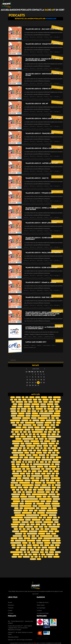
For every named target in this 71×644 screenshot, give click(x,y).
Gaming (39, 559)
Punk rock (22, 520)
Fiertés (20, 557)
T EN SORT (58, 10)
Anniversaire (47, 478)
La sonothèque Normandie (45, 506)
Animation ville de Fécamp (45, 499)
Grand (46, 527)
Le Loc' (23, 494)
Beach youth (55, 520)
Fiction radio (38, 457)
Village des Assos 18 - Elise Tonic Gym (39, 297)
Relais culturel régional (51, 513)
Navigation (39, 497)
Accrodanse (35, 413)
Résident (54, 534)
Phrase (56, 409)
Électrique (37, 427)
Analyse (48, 492)
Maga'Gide (13, 411)
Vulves (30, 450)
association (26, 345)
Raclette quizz (25, 522)
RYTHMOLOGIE (52, 547)
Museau (57, 531)
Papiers (30, 402)
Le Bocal (39, 611)
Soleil (36, 557)
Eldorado (38, 397)
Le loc (59, 487)
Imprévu (31, 457)
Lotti (44, 483)
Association (44, 397)
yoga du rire (34, 39)
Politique (50, 557)
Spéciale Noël (39, 522)
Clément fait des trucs (25, 483)
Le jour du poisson (31, 446)
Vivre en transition (39, 430)
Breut (54, 524)
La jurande (28, 413)
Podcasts (26, 10)
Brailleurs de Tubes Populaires (32, 501)
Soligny (36, 527)
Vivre (13, 490)
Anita (58, 490)
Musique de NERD (17, 476)
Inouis (28, 476)
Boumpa (23, 464)
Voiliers (54, 434)
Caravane (14, 407)
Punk (19, 409)
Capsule (45, 402)
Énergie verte (24, 497)
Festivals (52, 457)
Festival (35, 400)
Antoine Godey (53, 515)
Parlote (35, 402)
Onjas (35, 547)
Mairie (47, 550)
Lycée (58, 469)
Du (40, 557)
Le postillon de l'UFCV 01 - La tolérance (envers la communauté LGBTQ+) (43, 328)
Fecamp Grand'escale (18, 441)
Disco (24, 545)
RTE (34, 504)
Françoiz (49, 524)
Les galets (23, 437)
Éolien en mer (28, 504)
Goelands (39, 541)
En (26, 462)
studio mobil (39, 37)
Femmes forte (20, 480)
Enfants (56, 404)
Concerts (15, 460)
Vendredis (25, 543)
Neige (49, 453)
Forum (34, 425)
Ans (32, 474)
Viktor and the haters (32, 534)
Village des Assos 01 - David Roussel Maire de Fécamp (42, 75)
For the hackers (17, 522)
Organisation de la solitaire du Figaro (29, 499)
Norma (55, 446)
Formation (18, 462)
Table (39, 437)
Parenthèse (50, 409)
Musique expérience (27, 513)
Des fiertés (52, 550)
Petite (29, 409)
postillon (40, 337)
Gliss (30, 434)
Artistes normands (43, 531)
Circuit (59, 483)
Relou (53, 407)
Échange (21, 538)
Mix (58, 434)
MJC (38, 434)
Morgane (35, 506)
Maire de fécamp (36, 416)
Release (57, 464)
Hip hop (18, 464)
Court (12, 485)
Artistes (57, 430)
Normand (51, 531)
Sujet (13, 402)
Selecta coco (54, 529)
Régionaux (51, 430)
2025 (26, 554)
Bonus (40, 517)
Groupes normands (16, 469)
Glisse (14, 434)
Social (53, 492)
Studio (33, 407)
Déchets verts (32, 497)
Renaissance (47, 543)
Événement (27, 430)
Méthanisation (16, 497)
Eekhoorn (30, 547)
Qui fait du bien (39, 409)
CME (38, 536)
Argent (55, 517)
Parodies (34, 411)
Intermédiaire (15, 474)
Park (48, 457)
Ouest (44, 457)
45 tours (30, 400)
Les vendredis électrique (17, 552)
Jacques (30, 462)
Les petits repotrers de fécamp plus (42, 464)
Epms (29, 432)
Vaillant (19, 492)
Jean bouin (56, 460)
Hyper (28, 529)
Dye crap (38, 524)
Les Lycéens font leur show (29, 460)
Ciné (46, 430)
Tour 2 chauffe (15, 506)
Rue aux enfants (35, 404)
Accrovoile (55, 501)
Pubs (57, 425)
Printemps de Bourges (37, 476)
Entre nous (39, 446)
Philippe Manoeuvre (48, 522)
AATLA (25, 471)
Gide (18, 411)
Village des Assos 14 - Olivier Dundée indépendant (39, 238)
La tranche (21, 527)
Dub (51, 400)
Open (17, 550)
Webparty (16, 446)
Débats (53, 541)
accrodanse (48, 39)
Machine (56, 450)
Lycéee (52, 476)
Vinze (58, 524)
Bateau (45, 497)
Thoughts (33, 453)
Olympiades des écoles (28, 439)
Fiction (21, 457)
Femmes (35, 554)
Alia (41, 448)
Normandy (19, 545)
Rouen (38, 508)
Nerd (53, 474)
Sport (46, 411)
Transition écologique (52, 511)
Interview (26, 37)
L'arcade (40, 538)
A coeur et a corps (45, 416)
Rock (27, 397)
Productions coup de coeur (33, 515)
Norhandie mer (55, 497)
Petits (26, 402)
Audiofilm (25, 450)
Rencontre (31, 427)
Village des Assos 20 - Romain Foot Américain (43, 44)
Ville (49, 462)
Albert (30, 490)
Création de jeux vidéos (28, 485)
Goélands (15, 425)
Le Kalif (52, 480)
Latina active (14, 413)
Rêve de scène (26, 418)
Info (23, 492)
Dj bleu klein (15, 527)
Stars (57, 443)
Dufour (35, 490)
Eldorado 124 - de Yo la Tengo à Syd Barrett (20, 640)
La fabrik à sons (56, 506)
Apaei (53, 418)
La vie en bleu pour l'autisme (46, 413)
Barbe (15, 492)
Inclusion (29, 437)
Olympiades (18, 439)
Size (29, 536)
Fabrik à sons (38, 483)
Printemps (58, 485)
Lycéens (17, 437)
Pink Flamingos (24, 531)
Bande (31, 487)
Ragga (33, 529)
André (29, 411)
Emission (52, 552)
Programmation (35, 480)
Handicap (43, 420)
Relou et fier (43, 407)
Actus (57, 474)
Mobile (37, 407)
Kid (58, 441)
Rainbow (19, 478)
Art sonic (25, 511)
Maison (42, 462)
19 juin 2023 (59, 326)
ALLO (43, 469)
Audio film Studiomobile (17, 453)
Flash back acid (15, 524)
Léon (22, 490)
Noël (32, 483)
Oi (60, 409)
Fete (32, 557)
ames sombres (47, 345)
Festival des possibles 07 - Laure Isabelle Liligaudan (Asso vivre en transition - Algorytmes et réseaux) (20, 628)
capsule (33, 345)
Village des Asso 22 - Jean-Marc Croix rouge (42, 29)
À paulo (17, 432)
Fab (60, 643)
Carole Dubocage (15, 499)
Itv (38, 411)
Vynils (46, 552)
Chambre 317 (17, 513)
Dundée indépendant (15, 420)
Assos (50, 432)
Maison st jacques (25, 467)
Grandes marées (18, 511)
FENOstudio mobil (36, 520)
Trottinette (33, 467)
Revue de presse (27, 425)
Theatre (48, 534)
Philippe (56, 522)
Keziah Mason (16, 531)
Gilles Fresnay (15, 504)
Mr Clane (56, 536)
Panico (45, 453)
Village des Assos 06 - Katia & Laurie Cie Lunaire (43, 118)
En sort (42, 552)
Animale (37, 550)
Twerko (39, 450)
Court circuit (27, 538)
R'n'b (57, 492)
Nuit (46, 462)
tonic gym (57, 37)
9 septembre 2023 (57, 28)
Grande (15, 450)
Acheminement (40, 504)
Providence (47, 441)
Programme (40, 425)
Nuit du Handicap (56, 462)
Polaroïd (29, 545)
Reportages (27, 480)
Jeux (35, 492)
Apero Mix (15, 520)
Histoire (22, 504)
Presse (58, 423)
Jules (22, 554)
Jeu (33, 430)
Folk (23, 397)
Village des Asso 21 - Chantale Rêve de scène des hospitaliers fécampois (42, 60)
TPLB (24, 469)
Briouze (31, 511)
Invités (40, 402)
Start (24, 448)
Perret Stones (19, 534)
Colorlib (49, 643)
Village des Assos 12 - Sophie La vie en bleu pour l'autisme (41, 209)
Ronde (34, 437)
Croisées (46, 446)
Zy (37, 643)
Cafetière (16, 455)
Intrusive (27, 453)
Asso (49, 497)
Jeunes (14, 467)
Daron (42, 545)
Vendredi (20, 404)
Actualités (20, 407)
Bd (28, 550)
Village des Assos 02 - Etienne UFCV (39, 89)
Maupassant (22, 455)
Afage (12, 541)
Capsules (39, 345)
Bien (33, 409)
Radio (39, 547)
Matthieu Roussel (16, 494)
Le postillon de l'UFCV (49, 337)
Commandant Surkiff (30, 423)
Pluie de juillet (42, 511)
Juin (45, 557)
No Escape (28, 520)
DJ (58, 467)
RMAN (50, 508)
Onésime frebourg (17, 418)
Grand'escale (29, 443)
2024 (49, 434)
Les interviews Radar (43, 613)
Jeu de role (48, 520)
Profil (42, 441)
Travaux (13, 545)
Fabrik (57, 554)
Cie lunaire (34, 418)
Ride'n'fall (28, 416)
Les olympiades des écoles (54, 437)
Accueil (5, 10)
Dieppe (20, 450)
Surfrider (28, 494)
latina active (27, 39)
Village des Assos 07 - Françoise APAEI (40, 133)
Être (45, 409)
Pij (49, 418)
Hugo (49, 448)
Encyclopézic (36, 443)
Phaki (18, 547)
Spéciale (32, 522)
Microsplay (37, 474)
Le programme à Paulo (45, 487)
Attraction (49, 501)
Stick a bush (45, 400)
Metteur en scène (17, 536)
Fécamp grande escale (54, 527)
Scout (57, 418)
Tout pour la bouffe (36, 469)
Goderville (23, 411)
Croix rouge (57, 413)
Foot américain (21, 416)
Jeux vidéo (19, 471)
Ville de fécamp (54, 455)
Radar (45, 432)
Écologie (43, 480)
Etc (31, 464)
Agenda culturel (40, 423)
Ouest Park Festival (51, 483)
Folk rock (32, 397)
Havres (37, 448)
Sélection (26, 487)
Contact (36, 10)
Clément (57, 480)
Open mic (47, 545)
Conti (26, 490)
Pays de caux (14, 538)
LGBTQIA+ (44, 547)
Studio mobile (48, 423)
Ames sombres (46, 541)
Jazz (28, 464)
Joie (54, 427)
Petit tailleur (48, 490)
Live (54, 423)
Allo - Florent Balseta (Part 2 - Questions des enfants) (21, 622)
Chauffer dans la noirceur (25, 506)
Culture (50, 397)
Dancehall (47, 529)
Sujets (59, 400)
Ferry (48, 455)
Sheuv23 (57, 545)
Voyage (26, 457)
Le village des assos (43, 418)
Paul (21, 432)
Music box (48, 504)
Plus (53, 464)
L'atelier (32, 550)
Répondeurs (52, 443)
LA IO (46, 10)
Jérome (41, 527)
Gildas (21, 508)
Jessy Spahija (40, 543)
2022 (24, 476)
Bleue (18, 490)
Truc (43, 520)
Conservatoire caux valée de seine (52, 538)
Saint (37, 462)
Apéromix (49, 517)
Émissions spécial (55, 478)
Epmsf (25, 432)
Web (20, 529)
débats (35, 337)
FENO (18, 423)
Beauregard (37, 485)
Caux (14, 471)
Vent (26, 434)
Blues (13, 464)
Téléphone (48, 469)
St (34, 462)
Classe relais (16, 554)
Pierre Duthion (17, 501)
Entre (59, 448)
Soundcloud (51, 19)
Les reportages (41, 608)
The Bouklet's (42, 534)
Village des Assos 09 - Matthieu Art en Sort (42, 163)
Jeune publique (41, 513)
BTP (22, 501)
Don (30, 543)
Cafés (39, 460)
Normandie (51, 411)
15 (42, 557)
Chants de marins (35, 441)
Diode (51, 446)
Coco (42, 529)
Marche (32, 478)
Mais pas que (29, 492)
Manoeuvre (22, 524)
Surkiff (22, 423)
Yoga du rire (21, 413)
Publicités (47, 425)
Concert (25, 427)
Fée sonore (18, 485)
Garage (46, 467)
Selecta (37, 529)
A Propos (11, 613)
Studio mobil (50, 404)
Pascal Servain (52, 439)
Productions (41, 490)
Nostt (20, 448)
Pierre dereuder (56, 504)
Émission (56, 471)
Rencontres (27, 407)
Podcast (13, 423)
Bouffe (28, 469)
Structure (22, 474)
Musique (41, 439)
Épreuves (44, 437)
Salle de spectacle (56, 543)
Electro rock (36, 545)
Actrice (25, 536)
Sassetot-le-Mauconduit (18, 430)
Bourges (20, 487)
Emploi (13, 462)
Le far (47, 480)
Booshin (54, 448)
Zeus (29, 552)
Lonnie (33, 536)
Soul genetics (14, 448)
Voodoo (40, 471)
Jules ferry (58, 552)
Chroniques (56, 557)
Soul (46, 439)
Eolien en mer (56, 499)
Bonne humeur (57, 397)
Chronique (24, 409)
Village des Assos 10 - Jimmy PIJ (37, 178)
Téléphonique (26, 478)
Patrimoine (27, 441)
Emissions (15, 10)
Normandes (14, 487)
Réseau (55, 508)
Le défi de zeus (35, 552)
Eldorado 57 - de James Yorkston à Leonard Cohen (20, 633)
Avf (30, 420)
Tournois (14, 478)
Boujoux (51, 450)
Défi (25, 552)
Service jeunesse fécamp (46, 536)
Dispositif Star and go (20, 515)
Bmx (59, 432)
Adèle (36, 511)
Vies (35, 450)
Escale (22, 443)
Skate (18, 434)
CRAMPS (34, 471)
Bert (12, 432)
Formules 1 (33, 559)
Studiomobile (36, 420)
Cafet (54, 469)
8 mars (13, 480)
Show (20, 460)
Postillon (58, 541)
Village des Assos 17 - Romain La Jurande (41, 282)
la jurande (41, 39)
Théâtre (59, 420)
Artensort (58, 457)
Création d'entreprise (47, 460)
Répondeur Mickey (13, 637)
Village (54, 432)
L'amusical (44, 485)
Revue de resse (31, 541)
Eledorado (46, 471)
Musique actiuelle (33, 531)
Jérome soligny (29, 527)
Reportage (23, 446)
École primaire (16, 443)
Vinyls (40, 400)
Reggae (24, 400)
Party (24, 529)
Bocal (16, 400)
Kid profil (53, 441)
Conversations (19, 402)
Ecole (36, 439)
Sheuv (14, 547)
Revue (20, 425)
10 (39, 554)
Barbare (57, 407)
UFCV (51, 37)
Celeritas (44, 524)
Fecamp (54, 487)
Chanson (43, 501)
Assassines (39, 453)
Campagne (49, 427)
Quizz (54, 453)
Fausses (53, 425)
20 (41, 478)
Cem (28, 448)
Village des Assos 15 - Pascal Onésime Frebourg (43, 253)
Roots (55, 400)
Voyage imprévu (14, 457)
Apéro (12, 437)
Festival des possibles (37, 432)
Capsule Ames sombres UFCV (36, 342)
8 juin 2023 (59, 341)
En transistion (26, 557)
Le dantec (13, 416)
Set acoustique (53, 467)
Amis (58, 453)
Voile (23, 434)
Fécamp (13, 397)
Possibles (45, 450)
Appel (34, 543)
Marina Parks (44, 508)
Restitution (34, 538)
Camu (54, 490)
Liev (25, 534)
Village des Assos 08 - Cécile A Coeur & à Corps (43, 148)
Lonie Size (23, 547)
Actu (12, 400)
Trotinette (35, 455)
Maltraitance (23, 550)
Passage (43, 427)
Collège (15, 404)
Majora (52, 545)
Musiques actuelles (51, 420)
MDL (57, 476)
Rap (53, 485)
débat (25, 337)
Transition (14, 557)
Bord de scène (14, 483)
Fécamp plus (43, 434)
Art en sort (32, 37)
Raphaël (16, 508)
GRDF (58, 494)
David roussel (25, 420)
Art (23, 462)
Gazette (28, 474)
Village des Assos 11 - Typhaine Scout (39, 193)
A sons (43, 554)
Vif (59, 517)
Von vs (32, 448)
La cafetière (46, 476)
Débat (20, 400)
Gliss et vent (42, 455)
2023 (29, 471)
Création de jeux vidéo (20, 541)
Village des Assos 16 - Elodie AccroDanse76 (41, 267)
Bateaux (16, 529)
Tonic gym (58, 411)
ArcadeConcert (50, 554)
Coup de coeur (44, 515)
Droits (30, 554)
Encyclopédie (44, 443)
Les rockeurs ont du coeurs (31, 517)
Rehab (51, 471)
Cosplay (43, 474)
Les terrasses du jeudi (29, 508)
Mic (58, 547)
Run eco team (52, 494)
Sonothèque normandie (17, 517)
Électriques (13, 409)
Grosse (38, 478)
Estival (42, 550)
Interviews (19, 427)
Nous (45, 448)
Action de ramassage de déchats (40, 494)
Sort (18, 467)
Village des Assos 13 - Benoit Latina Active (41, 223)
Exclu (28, 524)
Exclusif (33, 524)
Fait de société (41, 492)
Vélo (34, 434)
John (49, 485)
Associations (27, 404)
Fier (49, 407)
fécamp (46, 37)
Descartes (29, 455)
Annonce (36, 487)
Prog (44, 517)
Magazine (57, 402)
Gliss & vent (40, 467)
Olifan (35, 513)
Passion (49, 474)
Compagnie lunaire (56, 416)
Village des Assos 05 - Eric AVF (37, 104)
